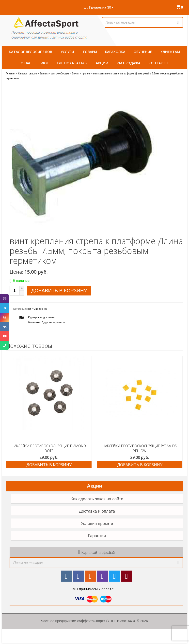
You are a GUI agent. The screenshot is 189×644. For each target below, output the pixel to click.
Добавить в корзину (59, 291)
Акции (94, 486)
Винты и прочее (38, 309)
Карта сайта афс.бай (98, 553)
